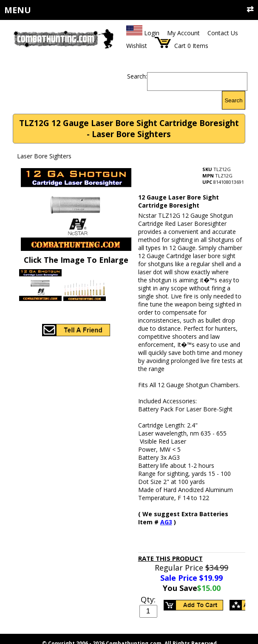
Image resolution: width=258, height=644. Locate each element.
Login (152, 33)
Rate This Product (170, 558)
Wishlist (137, 46)
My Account (183, 33)
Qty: (148, 599)
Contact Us (223, 33)
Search (233, 100)
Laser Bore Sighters (44, 156)
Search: (137, 76)
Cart (180, 46)
